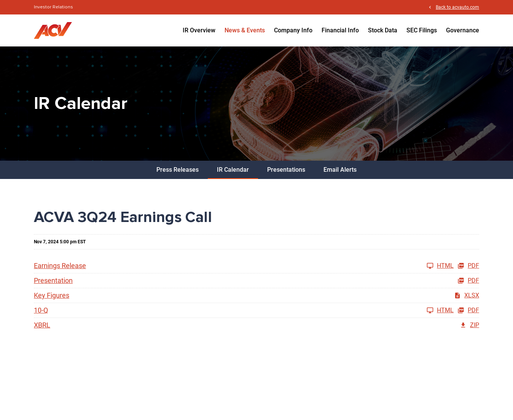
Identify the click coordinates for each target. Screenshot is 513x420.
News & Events (245, 30)
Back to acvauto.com (457, 7)
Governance (463, 30)
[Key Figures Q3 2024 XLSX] (256, 295)
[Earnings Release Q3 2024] (244, 266)
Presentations (286, 170)
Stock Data (383, 30)
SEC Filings (422, 30)
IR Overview (199, 30)
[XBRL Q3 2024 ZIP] (256, 325)
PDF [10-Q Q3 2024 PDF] (468, 310)
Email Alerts (340, 170)
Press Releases (178, 170)
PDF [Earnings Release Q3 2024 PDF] (468, 266)
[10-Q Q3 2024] (244, 310)
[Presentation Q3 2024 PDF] (256, 281)
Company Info (293, 30)
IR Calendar (233, 170)
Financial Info (340, 30)
